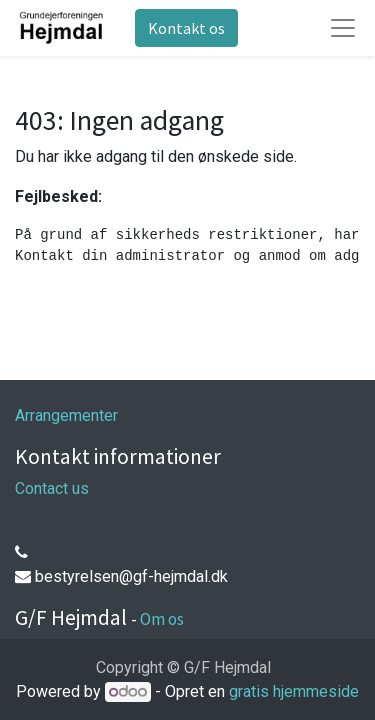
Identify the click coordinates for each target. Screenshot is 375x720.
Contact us (52, 488)
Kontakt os (186, 28)
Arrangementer (66, 415)
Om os (162, 619)
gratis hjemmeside (294, 691)
